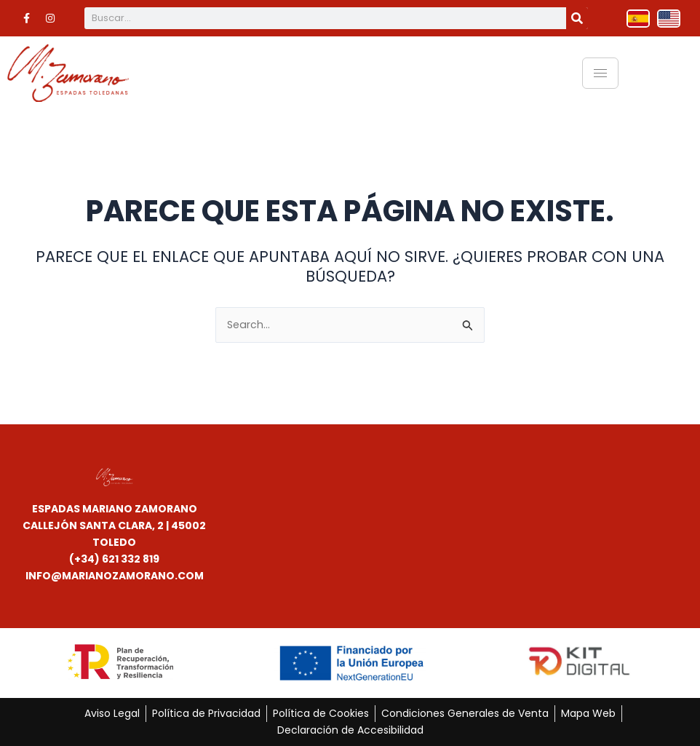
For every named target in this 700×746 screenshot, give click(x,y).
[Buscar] (577, 18)
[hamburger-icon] (600, 73)
